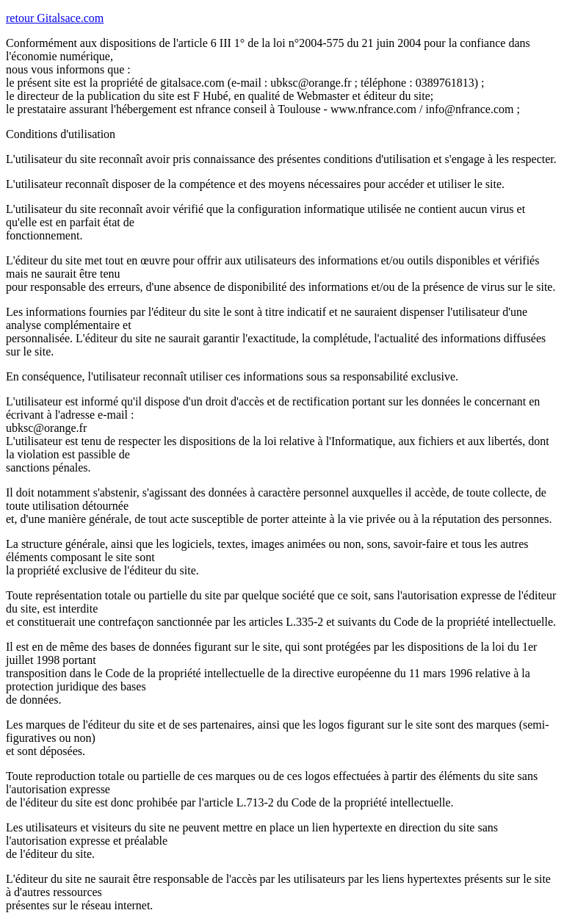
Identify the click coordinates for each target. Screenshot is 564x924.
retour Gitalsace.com (55, 18)
